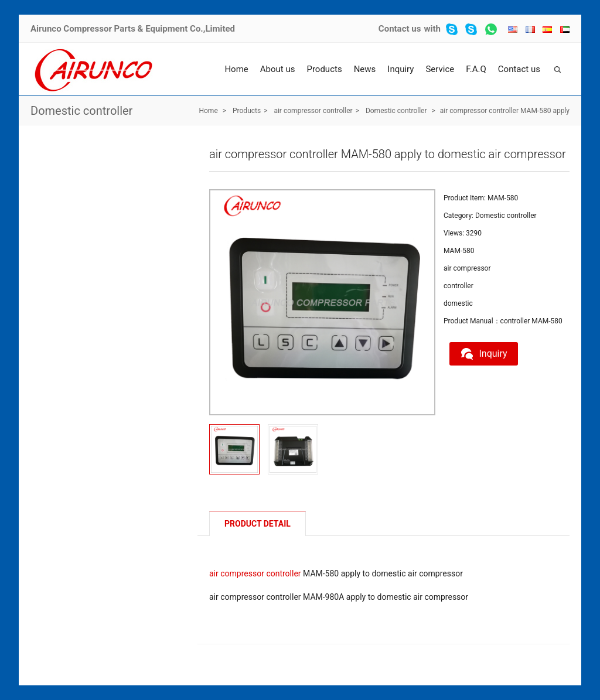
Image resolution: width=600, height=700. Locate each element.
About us (278, 69)
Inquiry (400, 69)
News (365, 69)
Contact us (400, 29)
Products (324, 69)
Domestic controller (81, 111)
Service (440, 69)
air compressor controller (313, 111)
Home (236, 69)
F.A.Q (476, 69)
